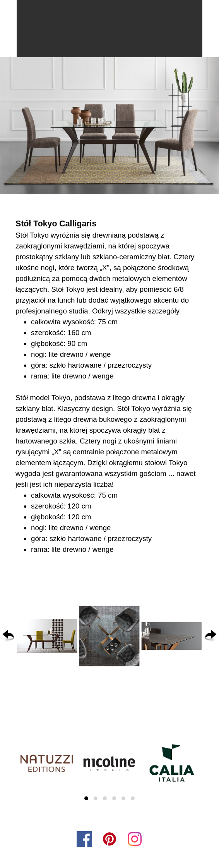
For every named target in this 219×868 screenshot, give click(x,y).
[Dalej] (211, 636)
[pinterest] (109, 839)
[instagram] (135, 839)
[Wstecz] (8, 636)
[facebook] (84, 839)
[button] (47, 636)
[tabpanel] (109, 386)
